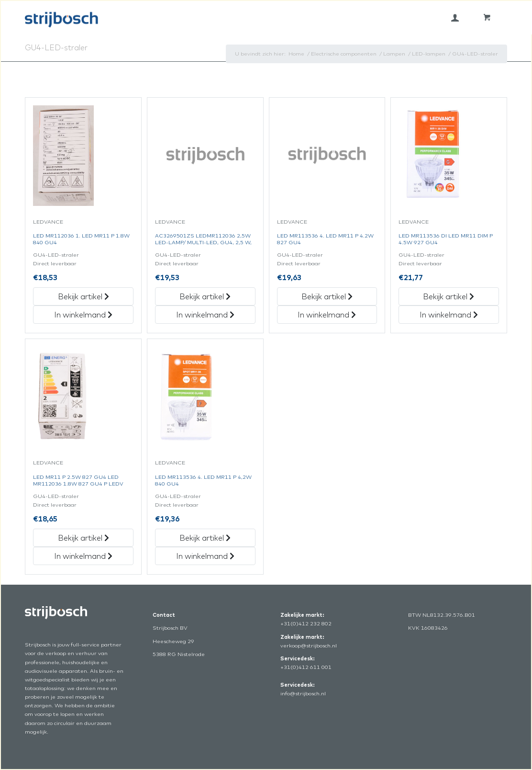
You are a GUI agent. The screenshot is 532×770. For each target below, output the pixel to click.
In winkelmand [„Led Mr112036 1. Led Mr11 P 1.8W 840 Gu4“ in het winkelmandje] (83, 315)
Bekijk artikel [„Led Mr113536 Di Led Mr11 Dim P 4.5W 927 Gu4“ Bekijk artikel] (449, 296)
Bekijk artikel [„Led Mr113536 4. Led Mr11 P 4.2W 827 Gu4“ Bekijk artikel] (327, 296)
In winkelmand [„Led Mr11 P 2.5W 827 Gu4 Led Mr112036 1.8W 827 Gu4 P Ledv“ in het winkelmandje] (83, 556)
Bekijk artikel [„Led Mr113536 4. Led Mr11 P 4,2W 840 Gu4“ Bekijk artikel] (205, 538)
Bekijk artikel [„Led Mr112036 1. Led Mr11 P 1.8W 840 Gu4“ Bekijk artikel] (83, 296)
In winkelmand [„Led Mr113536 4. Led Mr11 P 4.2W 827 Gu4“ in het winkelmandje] (327, 315)
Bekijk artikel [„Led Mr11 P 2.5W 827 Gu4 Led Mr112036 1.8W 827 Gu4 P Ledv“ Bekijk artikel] (83, 538)
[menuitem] (455, 18)
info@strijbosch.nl (303, 693)
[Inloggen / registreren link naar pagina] (455, 18)
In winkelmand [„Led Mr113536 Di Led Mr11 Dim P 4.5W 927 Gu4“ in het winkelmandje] (449, 315)
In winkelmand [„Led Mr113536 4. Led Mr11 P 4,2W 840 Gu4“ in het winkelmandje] (205, 556)
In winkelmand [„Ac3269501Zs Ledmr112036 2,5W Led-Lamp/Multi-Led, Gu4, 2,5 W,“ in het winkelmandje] (205, 315)
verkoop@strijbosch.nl (309, 645)
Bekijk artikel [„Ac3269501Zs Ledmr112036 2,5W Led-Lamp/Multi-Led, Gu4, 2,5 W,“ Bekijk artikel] (205, 296)
